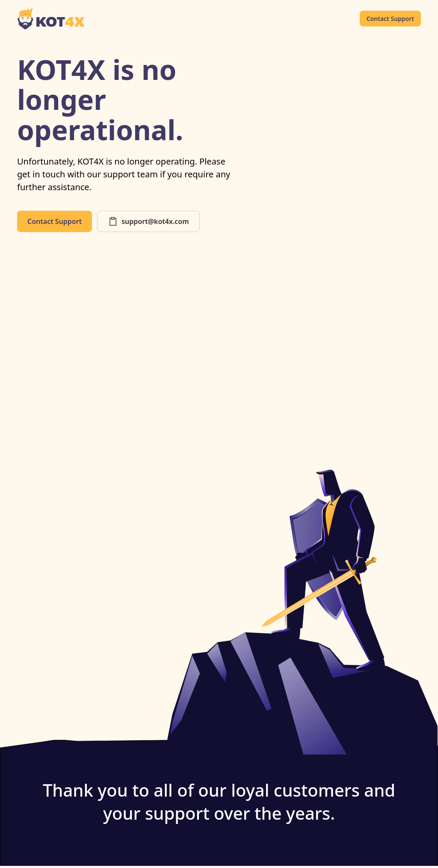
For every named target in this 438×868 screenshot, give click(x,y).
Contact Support (390, 19)
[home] (51, 19)
